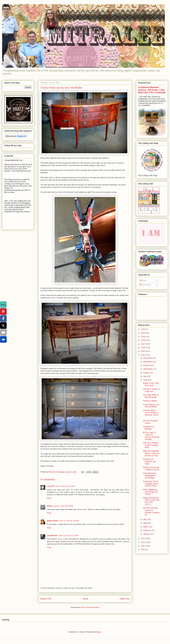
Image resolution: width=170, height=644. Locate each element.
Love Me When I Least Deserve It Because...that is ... (151, 414)
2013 (143, 538)
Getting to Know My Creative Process (151, 468)
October (147, 365)
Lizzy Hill (51, 486)
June (146, 380)
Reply (49, 498)
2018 (143, 340)
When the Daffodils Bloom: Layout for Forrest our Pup (151, 453)
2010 (143, 549)
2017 (143, 344)
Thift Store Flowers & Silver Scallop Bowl (151, 445)
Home (86, 599)
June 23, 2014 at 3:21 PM (68, 535)
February (147, 530)
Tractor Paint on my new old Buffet (151, 406)
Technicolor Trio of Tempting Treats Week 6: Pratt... (151, 484)
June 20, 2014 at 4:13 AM (65, 486)
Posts (143, 281)
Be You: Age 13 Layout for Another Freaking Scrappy (151, 436)
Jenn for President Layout (150, 422)
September (148, 369)
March (146, 527)
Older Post (125, 599)
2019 (143, 337)
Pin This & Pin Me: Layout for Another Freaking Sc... (151, 511)
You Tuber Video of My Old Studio (151, 396)
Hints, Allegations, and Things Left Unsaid (150, 492)
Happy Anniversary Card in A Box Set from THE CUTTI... (151, 501)
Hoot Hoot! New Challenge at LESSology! (149, 476)
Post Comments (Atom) (90, 607)
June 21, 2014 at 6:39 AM (63, 506)
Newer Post (46, 599)
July (145, 376)
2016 (143, 348)
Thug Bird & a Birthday (149, 428)
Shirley (50, 506)
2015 (143, 351)
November (148, 362)
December (148, 358)
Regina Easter (53, 521)
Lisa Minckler (52, 535)
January (147, 534)
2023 (143, 329)
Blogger (98, 632)
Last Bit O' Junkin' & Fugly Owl (151, 390)
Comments (145, 285)
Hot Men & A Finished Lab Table (149, 461)
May (145, 519)
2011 (143, 546)
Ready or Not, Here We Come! (151, 384)
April (145, 523)
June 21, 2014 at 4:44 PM (69, 521)
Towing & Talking (150, 401)
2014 (143, 355)
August (146, 373)
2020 (143, 333)
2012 (143, 542)
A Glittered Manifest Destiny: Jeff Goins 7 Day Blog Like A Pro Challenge (152, 90)
